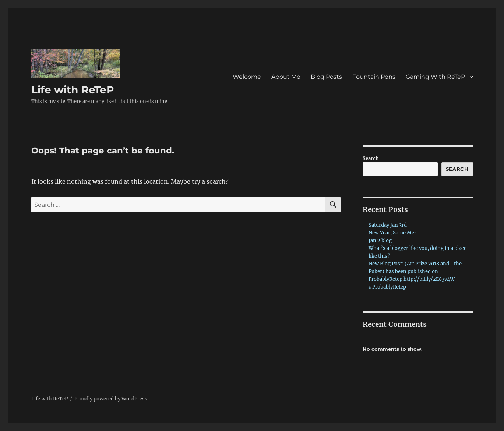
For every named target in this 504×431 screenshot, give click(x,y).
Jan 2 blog (380, 241)
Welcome (247, 77)
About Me (286, 77)
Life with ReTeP (73, 90)
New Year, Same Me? (392, 233)
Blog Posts (326, 77)
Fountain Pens (374, 77)
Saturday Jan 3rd (388, 225)
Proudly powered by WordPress (111, 399)
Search (371, 158)
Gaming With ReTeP (435, 77)
